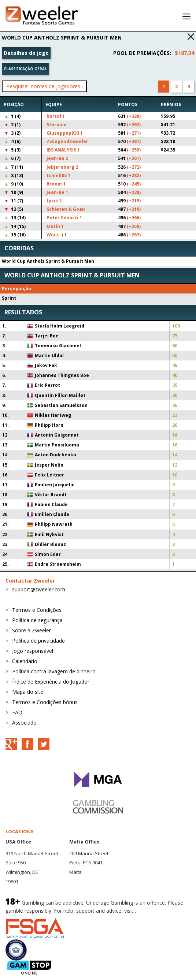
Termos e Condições (37, 610)
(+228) (134, 192)
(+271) (134, 133)
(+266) (134, 218)
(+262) (134, 125)
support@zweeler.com (39, 589)
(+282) (134, 175)
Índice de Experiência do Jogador (51, 682)
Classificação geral (25, 69)
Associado (24, 723)
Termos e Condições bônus (45, 702)
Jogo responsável (33, 651)
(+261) (134, 158)
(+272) (134, 167)
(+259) (134, 150)
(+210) (134, 209)
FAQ (17, 712)
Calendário (25, 661)
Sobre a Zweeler (32, 630)
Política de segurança (37, 620)
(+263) (134, 235)
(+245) (134, 184)
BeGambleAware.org (162, 911)
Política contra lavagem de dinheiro (54, 671)
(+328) (134, 116)
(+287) (134, 141)
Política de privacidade (38, 641)
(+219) (134, 201)
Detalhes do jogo (26, 53)
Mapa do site (28, 692)
